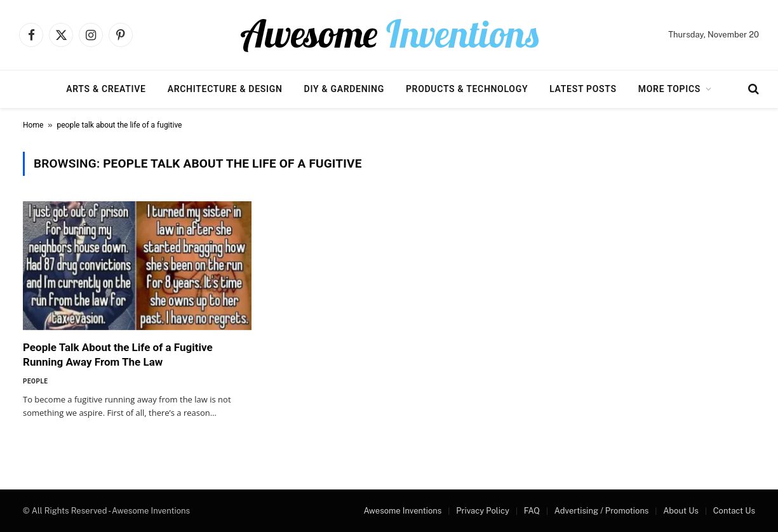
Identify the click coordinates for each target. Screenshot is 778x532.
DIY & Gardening (344, 89)
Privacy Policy (483, 511)
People (35, 381)
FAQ (532, 511)
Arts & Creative (106, 89)
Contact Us (734, 511)
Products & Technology (467, 89)
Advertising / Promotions (602, 511)
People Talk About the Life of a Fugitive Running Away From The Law (118, 355)
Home (33, 125)
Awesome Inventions (402, 511)
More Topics (669, 89)
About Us (681, 511)
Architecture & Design (225, 89)
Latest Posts (583, 89)
